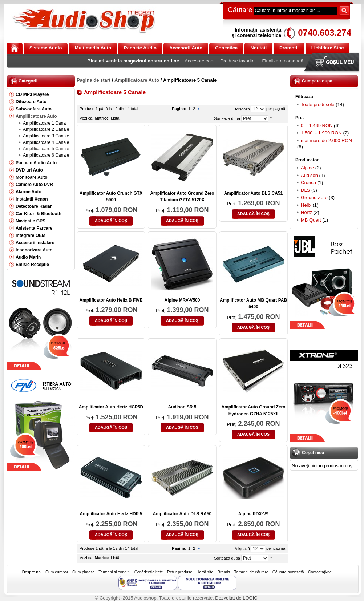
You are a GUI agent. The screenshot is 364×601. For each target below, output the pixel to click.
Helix (306, 205)
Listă (115, 118)
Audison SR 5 (182, 407)
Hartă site (205, 572)
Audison (309, 175)
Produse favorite (237, 61)
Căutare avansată (288, 572)
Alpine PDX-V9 (253, 514)
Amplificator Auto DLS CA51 (254, 193)
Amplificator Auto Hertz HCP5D (111, 407)
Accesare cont (199, 61)
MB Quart (311, 220)
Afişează (242, 109)
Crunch (308, 183)
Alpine (307, 168)
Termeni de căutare (251, 572)
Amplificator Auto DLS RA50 (182, 514)
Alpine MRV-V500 (182, 300)
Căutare (240, 10)
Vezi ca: (87, 118)
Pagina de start (94, 80)
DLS (305, 190)
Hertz (306, 212)
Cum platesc (83, 572)
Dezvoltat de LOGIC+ (238, 598)
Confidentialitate (149, 572)
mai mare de (326, 140)
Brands (224, 572)
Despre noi (32, 572)
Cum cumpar (57, 572)
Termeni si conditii (114, 572)
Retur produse (180, 572)
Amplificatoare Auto (137, 80)
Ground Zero (314, 197)
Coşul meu (333, 63)
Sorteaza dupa (227, 118)
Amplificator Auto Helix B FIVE (111, 300)
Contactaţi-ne (320, 572)
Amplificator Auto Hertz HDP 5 (111, 514)
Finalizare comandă (283, 61)
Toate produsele (318, 104)
